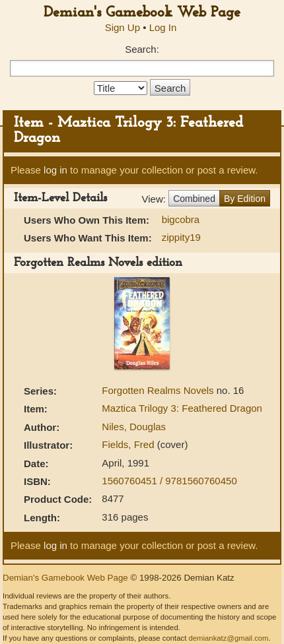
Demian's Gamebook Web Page (142, 13)
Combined (194, 199)
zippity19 (181, 237)
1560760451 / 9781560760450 (169, 481)
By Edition (245, 199)
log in (55, 170)
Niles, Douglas (134, 427)
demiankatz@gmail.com (228, 638)
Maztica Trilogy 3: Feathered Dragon (182, 408)
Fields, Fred (129, 444)
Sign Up (123, 27)
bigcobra (181, 219)
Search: (142, 49)
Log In (163, 27)
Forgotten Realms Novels (159, 390)
